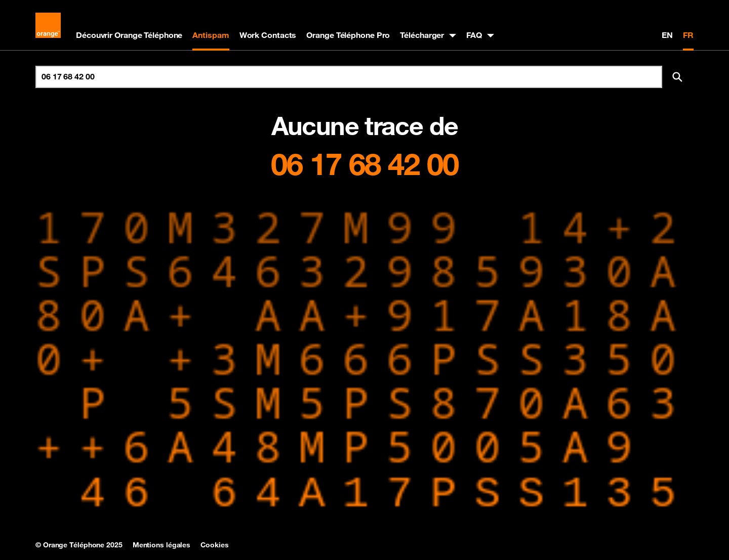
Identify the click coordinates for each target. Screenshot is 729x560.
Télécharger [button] (422, 35)
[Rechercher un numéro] (349, 77)
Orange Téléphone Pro (348, 35)
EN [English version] (667, 35)
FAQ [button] (474, 35)
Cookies (214, 545)
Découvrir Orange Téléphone (129, 35)
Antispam (211, 35)
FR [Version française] (688, 35)
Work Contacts (268, 35)
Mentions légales (161, 545)
